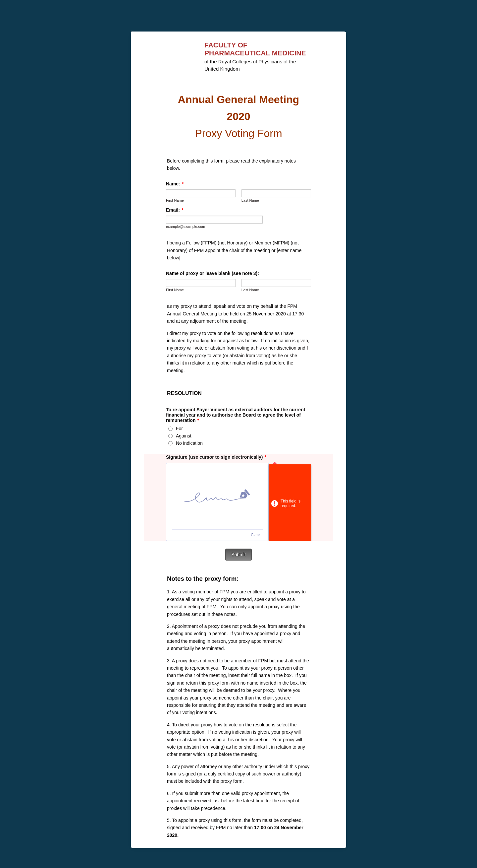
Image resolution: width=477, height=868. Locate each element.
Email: (175, 210)
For (179, 429)
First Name (175, 200)
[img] (217, 496)
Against (184, 436)
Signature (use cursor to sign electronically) (216, 457)
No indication (189, 443)
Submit (238, 555)
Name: (175, 184)
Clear (255, 535)
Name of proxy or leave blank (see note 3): (212, 273)
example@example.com (185, 227)
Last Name (250, 200)
